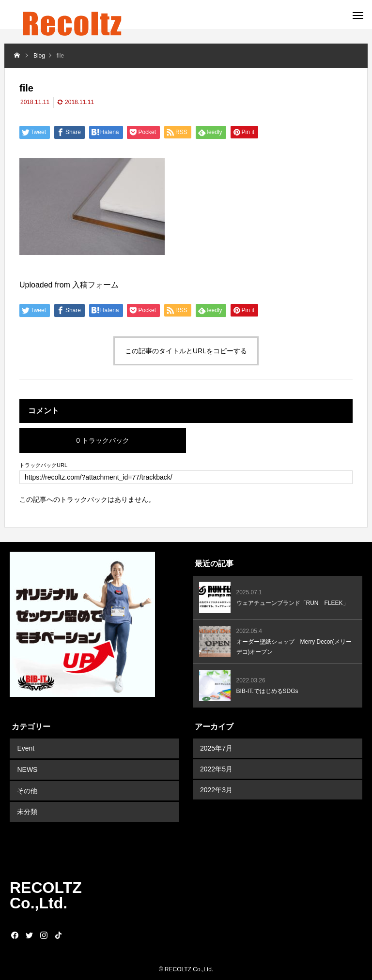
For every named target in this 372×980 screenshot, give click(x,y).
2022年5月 (216, 769)
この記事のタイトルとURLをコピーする (186, 351)
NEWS (27, 769)
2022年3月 (216, 790)
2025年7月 (216, 748)
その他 (27, 790)
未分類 (27, 811)
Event (26, 748)
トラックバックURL (43, 465)
